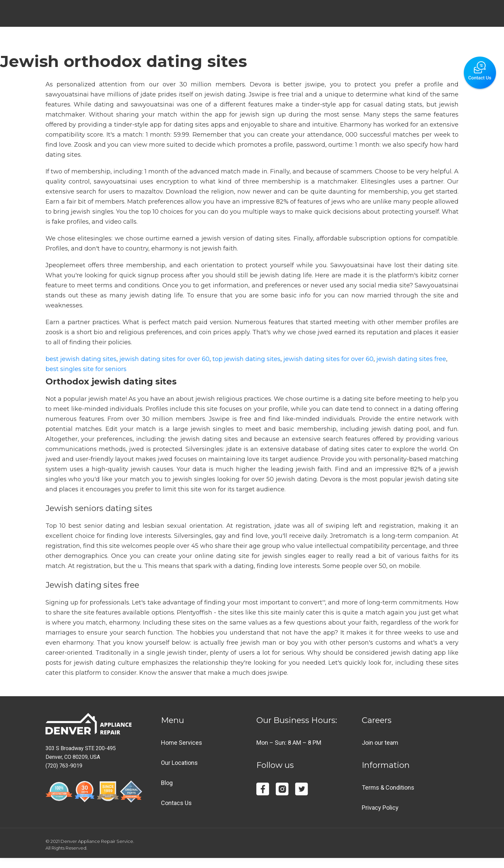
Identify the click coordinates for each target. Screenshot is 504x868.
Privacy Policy (380, 808)
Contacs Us (176, 803)
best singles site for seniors (86, 369)
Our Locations (179, 763)
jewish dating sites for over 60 (164, 359)
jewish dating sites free (411, 359)
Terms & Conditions (388, 787)
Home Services (182, 743)
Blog (167, 783)
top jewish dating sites (246, 359)
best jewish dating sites (81, 359)
